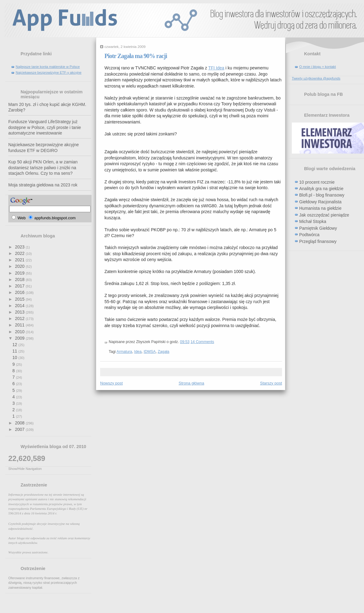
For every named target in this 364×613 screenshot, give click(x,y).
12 (15, 345)
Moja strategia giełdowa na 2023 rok (43, 185)
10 (15, 357)
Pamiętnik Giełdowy (318, 228)
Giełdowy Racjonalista (320, 202)
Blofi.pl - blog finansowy (322, 195)
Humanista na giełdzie (320, 208)
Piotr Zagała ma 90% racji (136, 56)
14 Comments (202, 342)
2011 (20, 325)
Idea (138, 352)
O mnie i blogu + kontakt (317, 67)
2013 (20, 312)
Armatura (124, 352)
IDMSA (150, 352)
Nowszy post (112, 383)
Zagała (163, 352)
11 (15, 351)
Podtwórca (309, 235)
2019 (20, 273)
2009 (20, 338)
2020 (20, 266)
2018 (20, 279)
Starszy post (271, 383)
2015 (20, 299)
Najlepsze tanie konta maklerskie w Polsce (48, 67)
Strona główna (192, 383)
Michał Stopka (313, 221)
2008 (20, 423)
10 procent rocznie (317, 182)
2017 (20, 286)
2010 (20, 332)
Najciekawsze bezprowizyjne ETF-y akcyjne (49, 72)
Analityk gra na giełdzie (321, 189)
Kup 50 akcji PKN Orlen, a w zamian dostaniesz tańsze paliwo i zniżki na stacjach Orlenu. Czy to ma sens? (43, 168)
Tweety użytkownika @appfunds (316, 78)
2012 (20, 318)
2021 (20, 260)
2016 (20, 292)
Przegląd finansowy (318, 241)
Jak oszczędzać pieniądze (324, 215)
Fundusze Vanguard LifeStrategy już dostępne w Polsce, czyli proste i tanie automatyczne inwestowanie (45, 127)
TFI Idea (216, 68)
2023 (20, 247)
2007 (20, 429)
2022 (20, 253)
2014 (20, 306)
